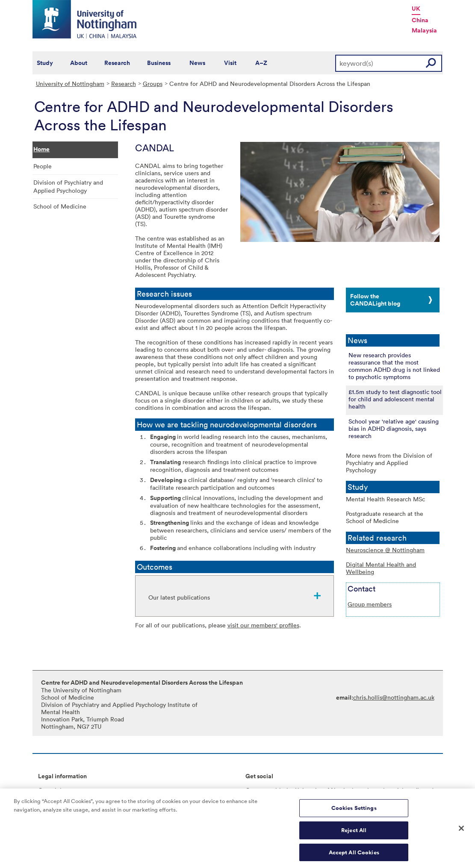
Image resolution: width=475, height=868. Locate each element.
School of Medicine (60, 206)
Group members (370, 604)
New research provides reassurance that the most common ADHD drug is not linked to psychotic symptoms (394, 366)
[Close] (461, 831)
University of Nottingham (70, 84)
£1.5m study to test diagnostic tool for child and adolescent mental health (395, 399)
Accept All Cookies (354, 855)
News (197, 63)
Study (45, 63)
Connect (257, 790)
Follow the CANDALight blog (375, 300)
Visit (230, 63)
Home (41, 149)
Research (117, 63)
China (420, 20)
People (43, 166)
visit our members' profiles (263, 625)
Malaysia (424, 30)
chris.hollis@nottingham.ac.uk (394, 697)
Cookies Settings (354, 811)
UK (416, 9)
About (79, 63)
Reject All (354, 833)
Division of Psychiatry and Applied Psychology (68, 186)
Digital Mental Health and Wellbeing (381, 568)
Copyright (52, 790)
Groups (153, 84)
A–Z (261, 63)
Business (159, 63)
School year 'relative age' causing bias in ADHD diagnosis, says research (394, 428)
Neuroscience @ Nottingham (385, 550)
